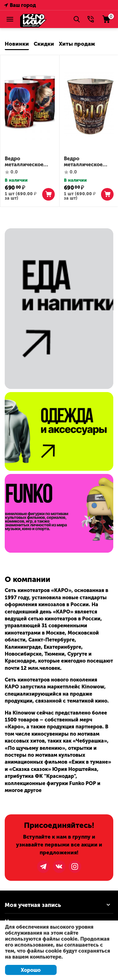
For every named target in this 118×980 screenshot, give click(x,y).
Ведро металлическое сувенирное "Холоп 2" (88, 162)
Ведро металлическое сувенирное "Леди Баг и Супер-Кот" (28, 162)
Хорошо (31, 970)
